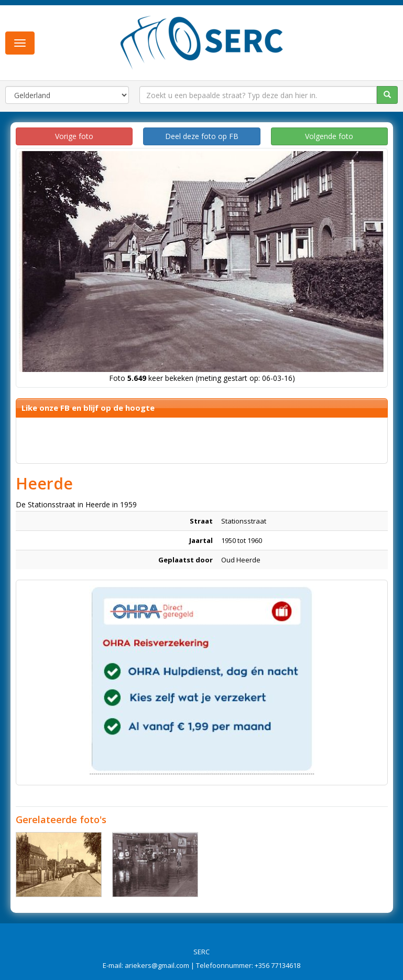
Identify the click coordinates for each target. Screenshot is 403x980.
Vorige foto (74, 136)
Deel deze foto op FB (202, 136)
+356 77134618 (277, 965)
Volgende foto (329, 136)
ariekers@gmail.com (157, 965)
